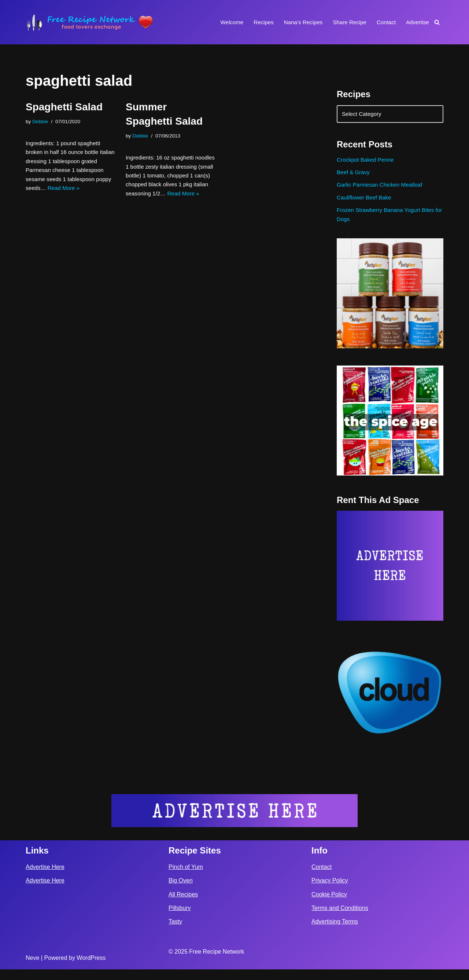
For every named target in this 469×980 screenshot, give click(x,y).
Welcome (223, 22)
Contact (384, 22)
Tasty (175, 932)
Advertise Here (45, 878)
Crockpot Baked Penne (367, 163)
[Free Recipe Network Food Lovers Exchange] (90, 22)
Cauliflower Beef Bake (365, 204)
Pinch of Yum (186, 878)
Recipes (256, 22)
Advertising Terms (335, 932)
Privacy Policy (330, 891)
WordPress (91, 968)
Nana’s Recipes (298, 22)
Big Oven (181, 891)
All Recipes (183, 905)
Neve (32, 968)
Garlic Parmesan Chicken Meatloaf (382, 190)
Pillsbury (180, 919)
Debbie (41, 122)
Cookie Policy (329, 905)
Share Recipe (346, 22)
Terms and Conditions (340, 919)
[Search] (437, 22)
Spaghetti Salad (64, 107)
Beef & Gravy (354, 177)
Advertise (417, 22)
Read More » (158, 209)
